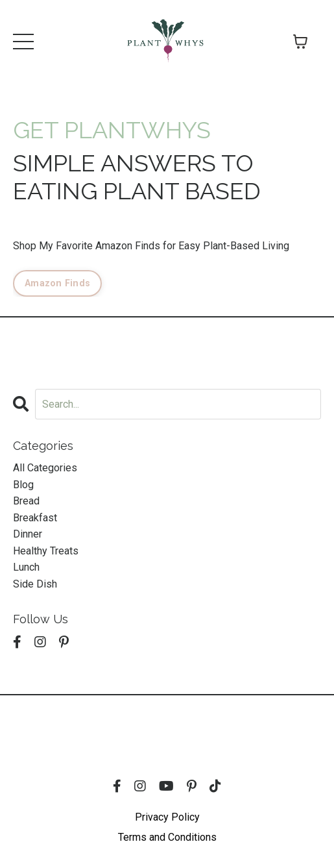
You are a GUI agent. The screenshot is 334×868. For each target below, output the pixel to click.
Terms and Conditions (167, 837)
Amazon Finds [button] (57, 283)
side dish (35, 584)
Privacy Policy (167, 817)
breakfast (35, 518)
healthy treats (46, 551)
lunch (26, 567)
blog (23, 485)
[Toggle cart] (300, 42)
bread (26, 501)
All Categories (45, 468)
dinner (28, 534)
